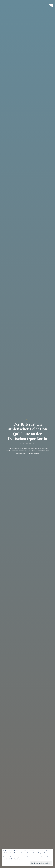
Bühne (27, 420)
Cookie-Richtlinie (14, 859)
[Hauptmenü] (51, 5)
